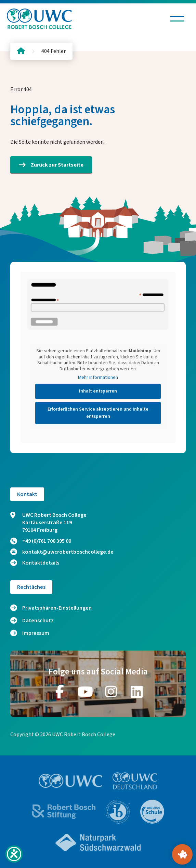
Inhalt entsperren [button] (98, 391)
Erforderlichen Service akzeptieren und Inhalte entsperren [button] (98, 413)
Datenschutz (38, 621)
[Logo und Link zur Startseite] (39, 19)
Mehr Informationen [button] (98, 378)
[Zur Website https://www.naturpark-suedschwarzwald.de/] (98, 842)
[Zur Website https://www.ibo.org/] (118, 812)
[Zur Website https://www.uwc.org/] (71, 781)
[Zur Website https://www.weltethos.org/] (152, 812)
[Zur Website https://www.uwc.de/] (135, 781)
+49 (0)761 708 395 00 (41, 541)
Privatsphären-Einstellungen (57, 608)
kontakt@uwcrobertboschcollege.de (62, 552)
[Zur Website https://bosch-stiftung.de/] (64, 812)
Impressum (36, 633)
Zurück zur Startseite (51, 165)
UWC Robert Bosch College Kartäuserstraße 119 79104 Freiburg (48, 523)
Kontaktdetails (35, 563)
